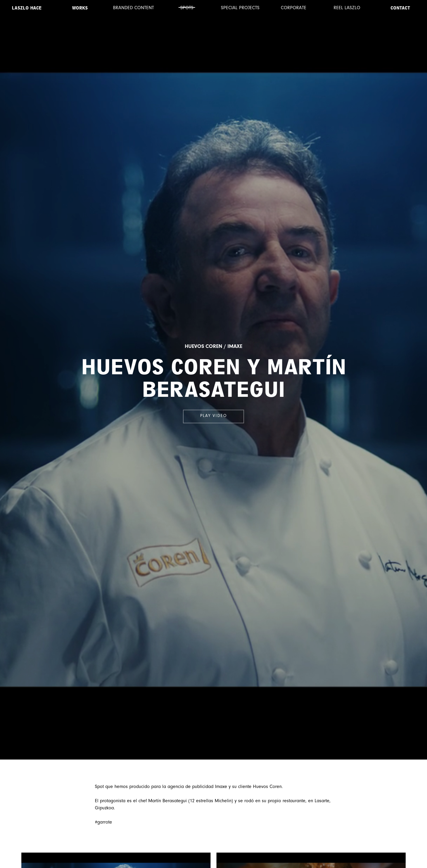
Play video (213, 416)
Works (80, 8)
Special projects (240, 8)
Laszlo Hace (27, 8)
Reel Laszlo (347, 8)
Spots (187, 8)
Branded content (133, 8)
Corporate (294, 8)
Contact (400, 8)
